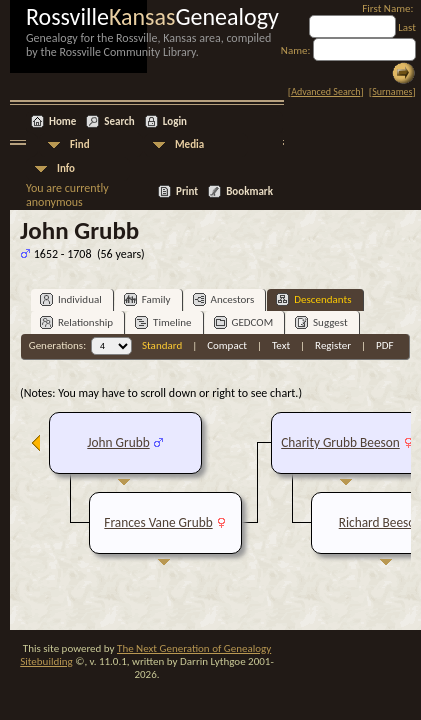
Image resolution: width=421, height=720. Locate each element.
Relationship (76, 322)
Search (119, 121)
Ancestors (224, 299)
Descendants (313, 299)
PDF (385, 345)
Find (80, 144)
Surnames (392, 91)
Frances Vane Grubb (158, 522)
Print (187, 191)
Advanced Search (325, 91)
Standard (162, 345)
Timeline (163, 322)
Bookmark (249, 191)
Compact (227, 345)
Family (147, 299)
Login (175, 121)
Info (66, 168)
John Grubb (118, 442)
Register (333, 345)
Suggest (321, 322)
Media (189, 144)
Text (281, 345)
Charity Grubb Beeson (340, 442)
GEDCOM (244, 322)
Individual (71, 299)
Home (62, 121)
